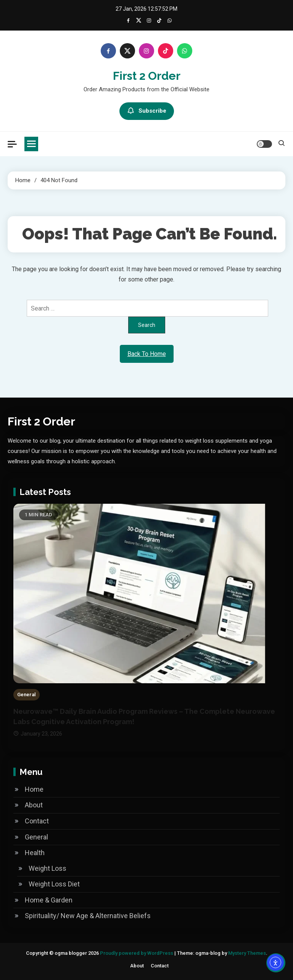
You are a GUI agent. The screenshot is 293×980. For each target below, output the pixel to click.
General (27, 695)
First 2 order (147, 76)
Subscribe (147, 111)
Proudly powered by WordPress (137, 953)
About (34, 805)
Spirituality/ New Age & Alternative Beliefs (88, 916)
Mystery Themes (247, 953)
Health (35, 853)
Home (34, 789)
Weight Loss (47, 868)
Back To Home (147, 354)
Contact (37, 821)
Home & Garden (49, 900)
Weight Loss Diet (54, 884)
